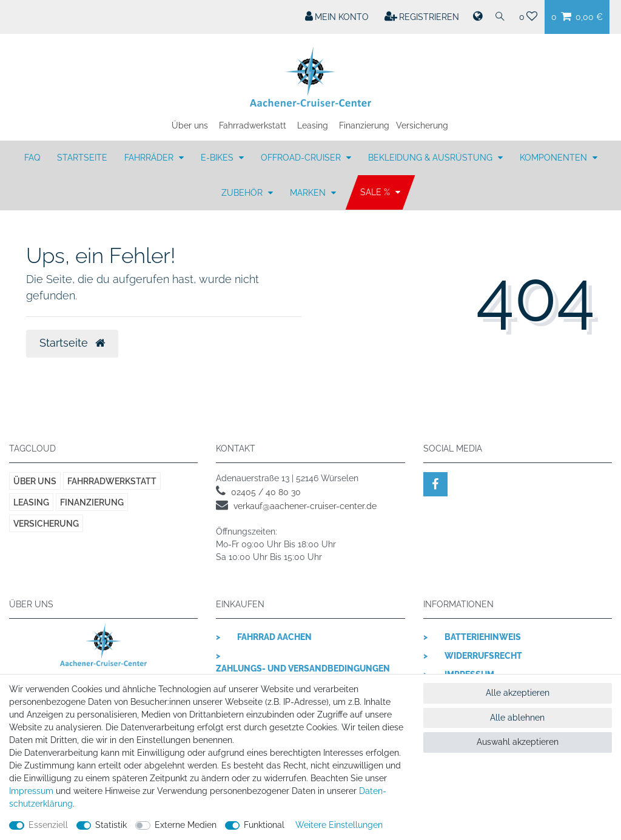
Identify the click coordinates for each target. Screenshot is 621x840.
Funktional (264, 825)
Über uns (190, 125)
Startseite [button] (72, 343)
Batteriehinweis (483, 637)
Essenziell (48, 825)
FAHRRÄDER (150, 158)
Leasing (313, 125)
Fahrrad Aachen (274, 637)
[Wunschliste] (529, 17)
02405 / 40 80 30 (266, 492)
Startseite (82, 158)
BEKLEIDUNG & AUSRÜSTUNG (431, 158)
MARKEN (309, 193)
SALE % (376, 193)
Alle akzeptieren (518, 693)
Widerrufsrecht (483, 656)
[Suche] (500, 17)
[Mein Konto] (337, 17)
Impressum (31, 791)
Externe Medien (186, 825)
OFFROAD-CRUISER (302, 158)
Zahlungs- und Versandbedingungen (303, 668)
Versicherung (422, 125)
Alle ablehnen (517, 718)
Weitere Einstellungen (339, 825)
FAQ (32, 158)
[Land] (477, 17)
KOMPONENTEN (555, 158)
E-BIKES (218, 158)
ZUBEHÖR (243, 193)
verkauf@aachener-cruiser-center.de (305, 506)
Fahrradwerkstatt (253, 125)
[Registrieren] (422, 17)
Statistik (111, 825)
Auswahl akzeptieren (518, 742)
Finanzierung (364, 125)
